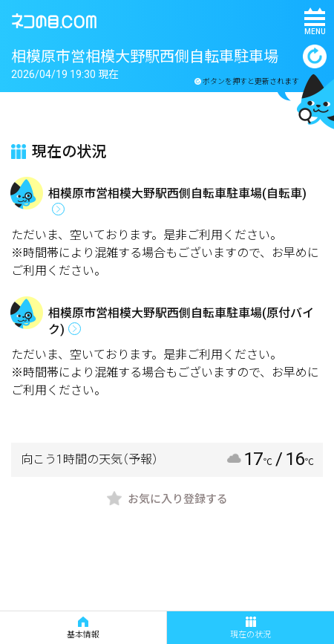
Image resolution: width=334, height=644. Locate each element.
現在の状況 (250, 628)
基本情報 (83, 628)
